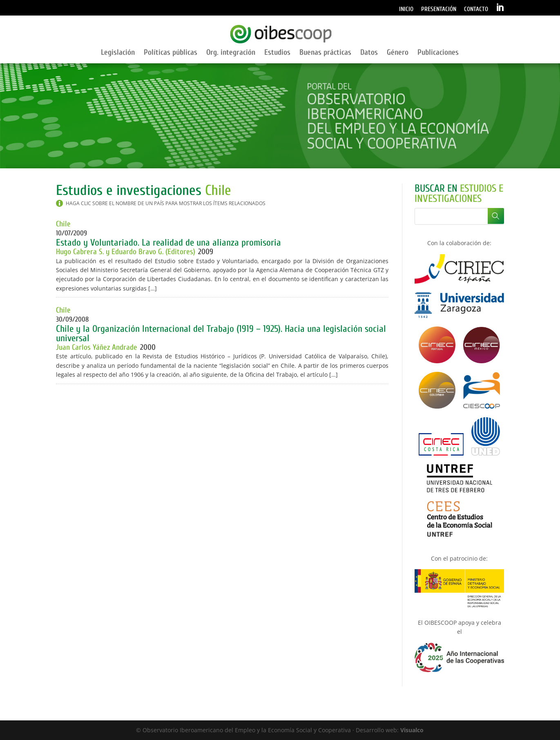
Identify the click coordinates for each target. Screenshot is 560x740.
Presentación (439, 9)
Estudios (277, 53)
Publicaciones (438, 53)
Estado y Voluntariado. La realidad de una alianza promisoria (168, 243)
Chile (63, 224)
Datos (369, 53)
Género (398, 53)
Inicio (406, 9)
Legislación (118, 53)
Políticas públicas (171, 53)
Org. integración (231, 53)
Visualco (412, 730)
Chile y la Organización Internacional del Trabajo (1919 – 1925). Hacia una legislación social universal (221, 333)
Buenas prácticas (325, 53)
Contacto (476, 9)
